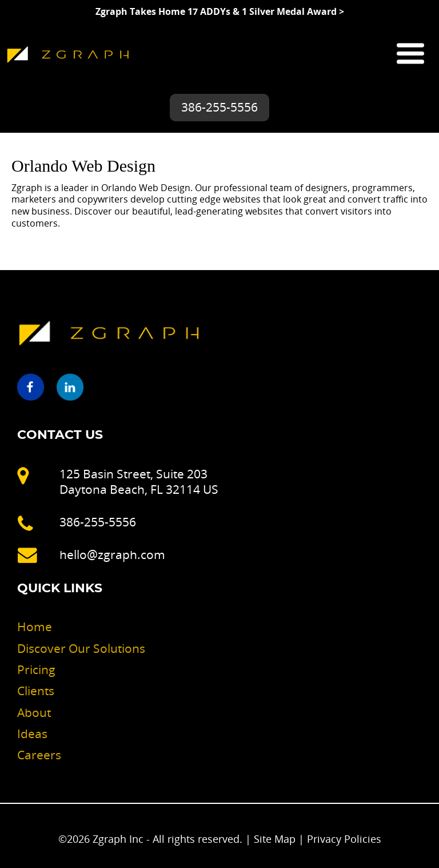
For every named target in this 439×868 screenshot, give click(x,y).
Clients (36, 691)
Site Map (275, 839)
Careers (39, 755)
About (34, 712)
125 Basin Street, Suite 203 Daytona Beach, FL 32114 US (139, 481)
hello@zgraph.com (112, 554)
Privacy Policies (344, 839)
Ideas (32, 734)
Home (35, 627)
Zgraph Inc (119, 839)
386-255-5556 (219, 107)
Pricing (36, 669)
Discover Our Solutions (81, 648)
